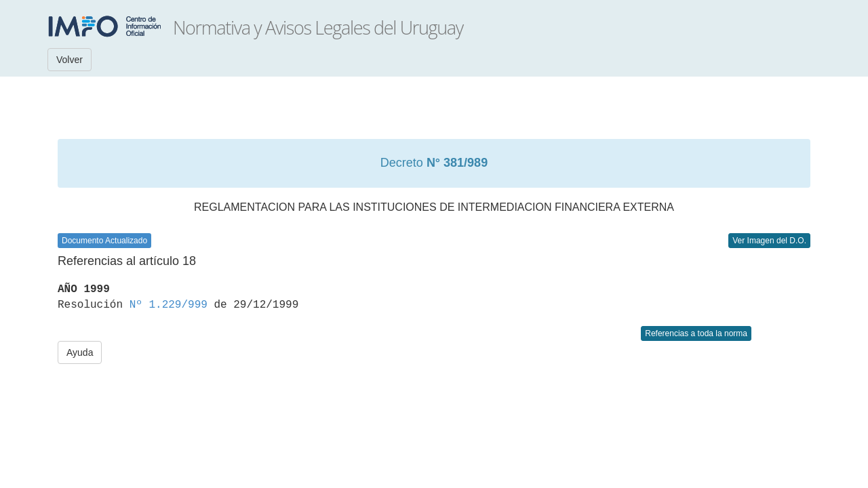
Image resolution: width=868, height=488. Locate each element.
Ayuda (80, 352)
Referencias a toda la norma (696, 333)
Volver (70, 60)
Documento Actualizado (104, 241)
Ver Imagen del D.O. (769, 241)
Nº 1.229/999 (169, 305)
